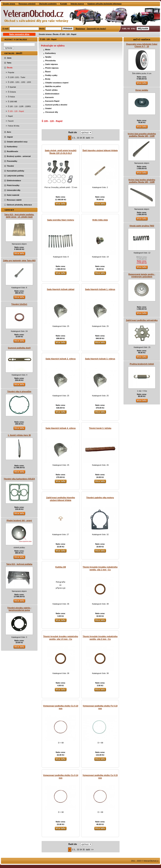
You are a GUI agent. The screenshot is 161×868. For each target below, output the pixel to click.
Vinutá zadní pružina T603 (142, 226)
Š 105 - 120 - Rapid (68, 34)
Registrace (80, 29)
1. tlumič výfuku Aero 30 (19, 435)
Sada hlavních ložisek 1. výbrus (100, 289)
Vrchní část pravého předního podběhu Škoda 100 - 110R (142, 135)
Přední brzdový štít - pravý (19, 521)
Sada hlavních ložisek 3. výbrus (100, 359)
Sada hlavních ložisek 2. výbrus (61, 359)
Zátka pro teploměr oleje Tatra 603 (19, 261)
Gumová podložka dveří (19, 348)
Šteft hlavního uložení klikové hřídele (100, 151)
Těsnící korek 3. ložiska (100, 428)
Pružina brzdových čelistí (142, 364)
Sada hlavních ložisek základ (61, 289)
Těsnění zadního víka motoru (100, 498)
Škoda (55, 34)
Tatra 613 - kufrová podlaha (19, 564)
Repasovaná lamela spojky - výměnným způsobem (142, 276)
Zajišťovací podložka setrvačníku (142, 320)
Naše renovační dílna (19, 34)
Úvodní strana (45, 34)
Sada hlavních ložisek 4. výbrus (61, 428)
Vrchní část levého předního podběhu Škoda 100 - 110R (142, 181)
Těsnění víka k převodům (19, 392)
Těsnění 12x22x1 (19, 304)
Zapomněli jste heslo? (96, 29)
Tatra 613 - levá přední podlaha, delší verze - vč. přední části (19, 216)
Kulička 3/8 (61, 567)
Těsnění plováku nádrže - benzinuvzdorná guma (19, 609)
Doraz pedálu (142, 90)
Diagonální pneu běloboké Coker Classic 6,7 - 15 (142, 45)
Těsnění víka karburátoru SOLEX (19, 479)
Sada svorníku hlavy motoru (61, 220)
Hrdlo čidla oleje (100, 220)
